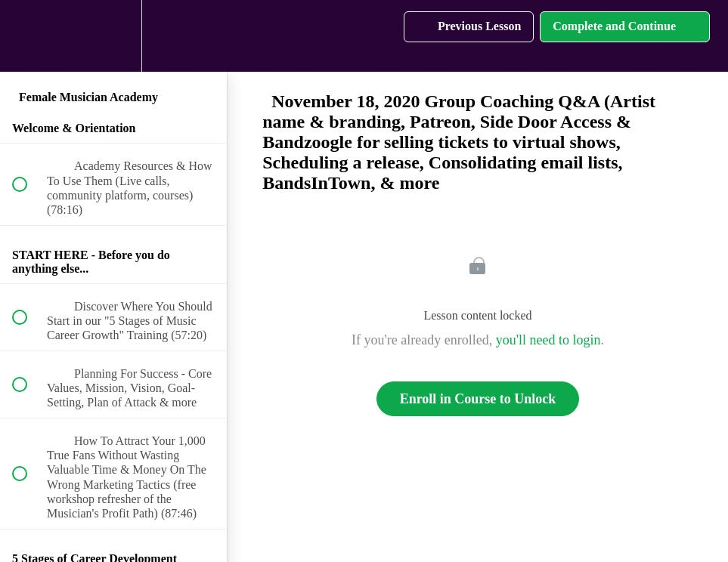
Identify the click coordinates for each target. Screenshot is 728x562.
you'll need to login (548, 340)
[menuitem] (113, 36)
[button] (28, 36)
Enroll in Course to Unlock (478, 399)
